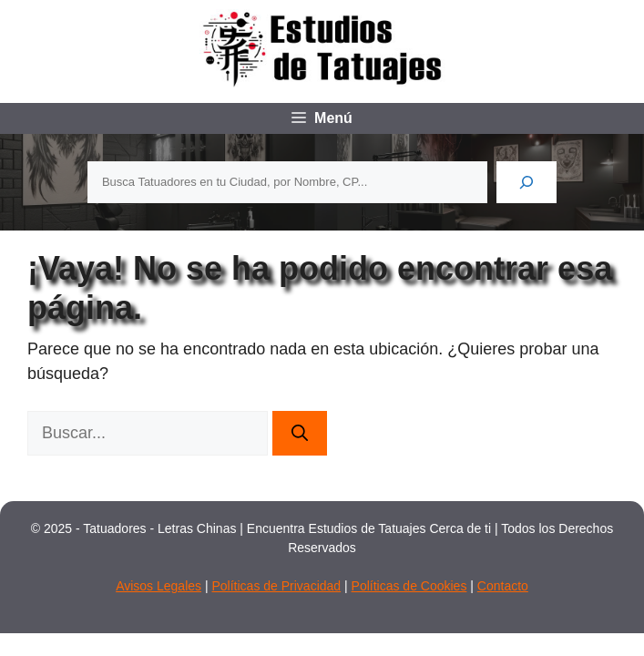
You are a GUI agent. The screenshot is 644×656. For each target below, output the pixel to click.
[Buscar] (526, 182)
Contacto (503, 586)
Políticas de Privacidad (276, 586)
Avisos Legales (158, 586)
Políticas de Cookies (409, 586)
